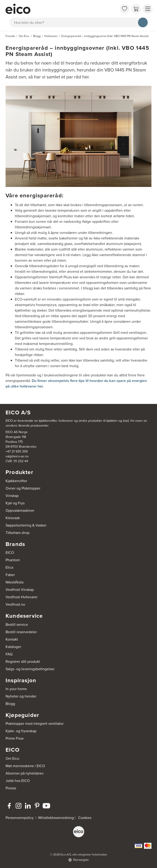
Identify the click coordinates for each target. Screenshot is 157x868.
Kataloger (13, 647)
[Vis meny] (148, 9)
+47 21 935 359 (17, 451)
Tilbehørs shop (18, 533)
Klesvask (13, 518)
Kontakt (12, 639)
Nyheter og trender (21, 696)
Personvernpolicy (20, 818)
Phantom (13, 560)
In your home (16, 689)
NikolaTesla (14, 582)
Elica (9, 567)
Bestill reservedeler (21, 632)
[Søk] (143, 22)
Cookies (85, 818)
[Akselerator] (61, 9)
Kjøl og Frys (15, 503)
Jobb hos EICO (18, 781)
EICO (10, 553)
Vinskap (12, 496)
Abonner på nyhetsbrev (25, 773)
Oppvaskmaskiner (20, 510)
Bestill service (17, 625)
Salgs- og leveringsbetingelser (30, 669)
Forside (10, 36)
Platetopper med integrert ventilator (35, 724)
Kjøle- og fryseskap (21, 731)
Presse (11, 788)
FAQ (9, 654)
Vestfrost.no (15, 604)
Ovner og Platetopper (23, 488)
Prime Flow (15, 738)
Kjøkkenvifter (16, 481)
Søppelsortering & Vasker (26, 525)
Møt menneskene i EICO (25, 766)
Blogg (10, 704)
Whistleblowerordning (56, 818)
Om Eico (12, 758)
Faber (10, 575)
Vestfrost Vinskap (20, 590)
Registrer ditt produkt (23, 662)
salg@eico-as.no (17, 456)
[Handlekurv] (136, 9)
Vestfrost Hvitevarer (22, 597)
